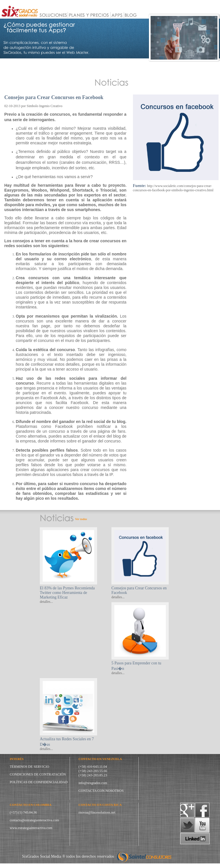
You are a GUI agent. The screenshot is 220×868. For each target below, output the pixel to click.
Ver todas (81, 519)
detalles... (46, 602)
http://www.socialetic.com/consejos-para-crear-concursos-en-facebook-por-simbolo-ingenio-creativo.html (173, 188)
